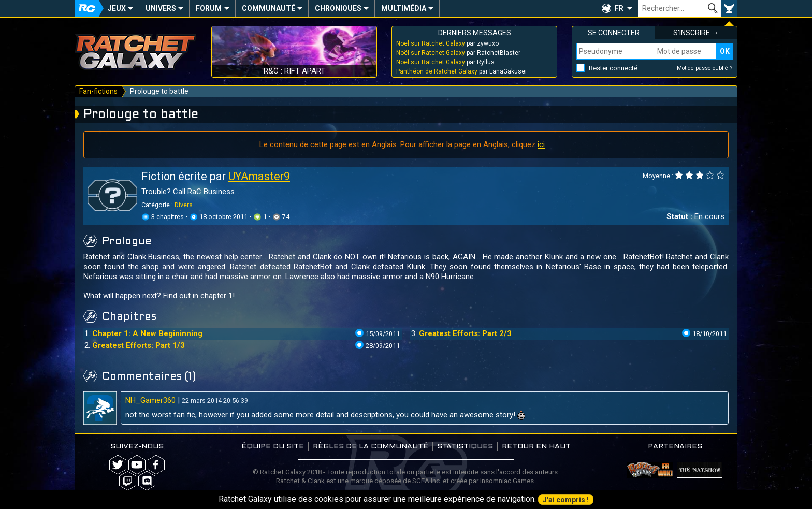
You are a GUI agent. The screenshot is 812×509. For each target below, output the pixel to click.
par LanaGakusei (461, 71)
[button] (618, 8)
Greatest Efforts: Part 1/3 (139, 345)
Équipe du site (273, 447)
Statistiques (465, 447)
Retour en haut (536, 447)
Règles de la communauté (371, 447)
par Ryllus (445, 62)
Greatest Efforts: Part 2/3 (465, 333)
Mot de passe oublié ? (705, 68)
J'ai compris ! (566, 500)
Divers (184, 205)
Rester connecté (613, 68)
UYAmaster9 (259, 176)
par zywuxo (447, 43)
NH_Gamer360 (150, 400)
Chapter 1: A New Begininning (147, 333)
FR (619, 8)
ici (541, 144)
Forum (209, 8)
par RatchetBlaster (458, 53)
